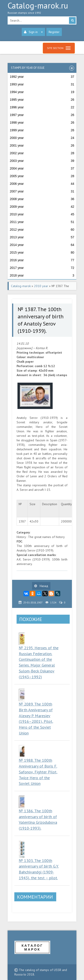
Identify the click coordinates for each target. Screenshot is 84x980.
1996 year (42, 107)
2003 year (42, 161)
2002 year (42, 153)
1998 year (42, 123)
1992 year (42, 77)
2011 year (42, 222)
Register (54, 32)
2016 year (42, 260)
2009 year (42, 207)
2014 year (42, 245)
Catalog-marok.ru (42, 9)
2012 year (42, 230)
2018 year (42, 275)
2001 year (42, 145)
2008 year (42, 199)
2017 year (42, 268)
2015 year (42, 252)
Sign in (33, 32)
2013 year (42, 237)
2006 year (42, 184)
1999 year (42, 130)
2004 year (42, 168)
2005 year (42, 176)
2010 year (42, 214)
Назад (41, 586)
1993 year (42, 84)
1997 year (42, 115)
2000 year (42, 138)
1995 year (42, 100)
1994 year (42, 92)
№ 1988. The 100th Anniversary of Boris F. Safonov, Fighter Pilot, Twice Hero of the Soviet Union (38, 772)
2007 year (42, 191)
